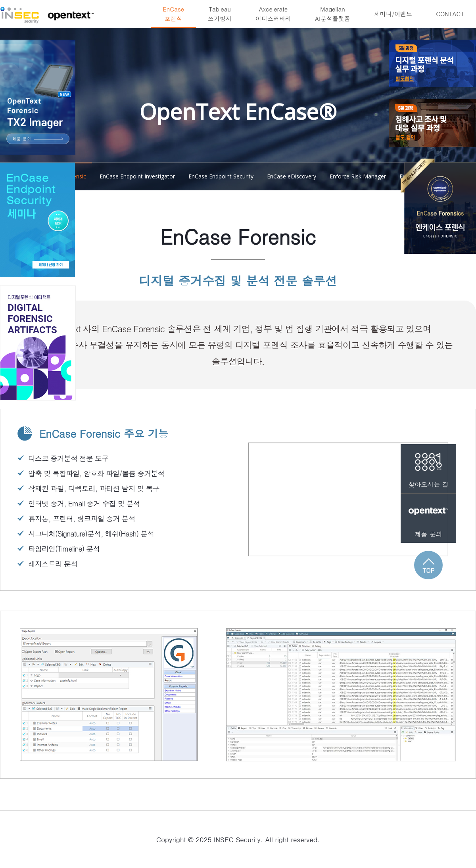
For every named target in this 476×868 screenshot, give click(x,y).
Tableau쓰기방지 (220, 14)
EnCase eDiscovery (292, 176)
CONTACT (450, 14)
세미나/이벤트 (393, 14)
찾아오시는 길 (428, 467)
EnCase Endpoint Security (221, 176)
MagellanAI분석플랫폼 (333, 14)
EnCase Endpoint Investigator (137, 176)
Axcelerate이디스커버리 (273, 14)
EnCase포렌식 (173, 14)
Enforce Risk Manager (358, 176)
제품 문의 (428, 516)
